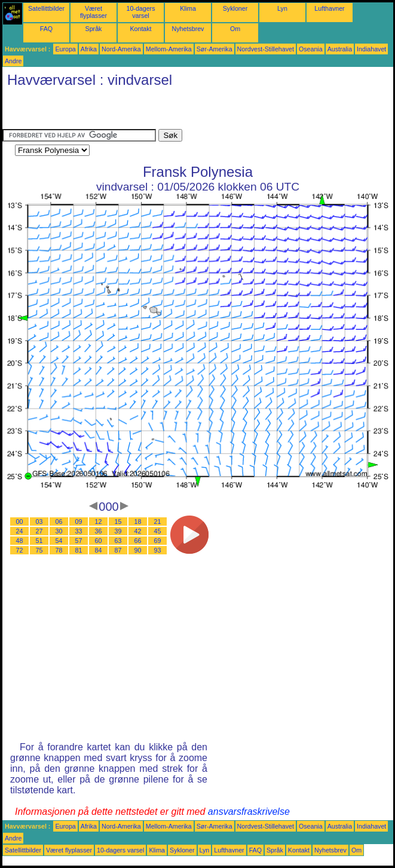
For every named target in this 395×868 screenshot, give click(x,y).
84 (99, 550)
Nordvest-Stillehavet (266, 49)
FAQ (46, 29)
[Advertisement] (142, 111)
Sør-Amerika (215, 49)
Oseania (311, 49)
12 (99, 522)
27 (39, 531)
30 (59, 531)
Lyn (282, 8)
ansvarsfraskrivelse (249, 812)
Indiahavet (371, 49)
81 (79, 550)
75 (39, 550)
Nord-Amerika (121, 49)
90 (138, 550)
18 (138, 522)
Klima (188, 8)
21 (158, 522)
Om (235, 29)
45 (158, 531)
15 (118, 522)
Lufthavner (329, 8)
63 (118, 541)
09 (79, 522)
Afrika (89, 49)
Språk (94, 29)
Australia (340, 49)
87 (118, 550)
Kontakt (140, 29)
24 (20, 531)
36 (99, 531)
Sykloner (235, 8)
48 (20, 541)
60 (99, 541)
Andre (13, 61)
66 (138, 541)
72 (20, 550)
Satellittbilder (46, 8)
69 (158, 541)
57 (79, 541)
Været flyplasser (94, 12)
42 (138, 531)
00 (20, 522)
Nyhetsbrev (188, 29)
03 (39, 522)
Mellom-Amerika (169, 49)
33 (79, 531)
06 (59, 522)
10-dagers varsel (141, 12)
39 (118, 531)
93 (158, 550)
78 (59, 550)
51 (39, 541)
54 (59, 541)
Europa (65, 49)
